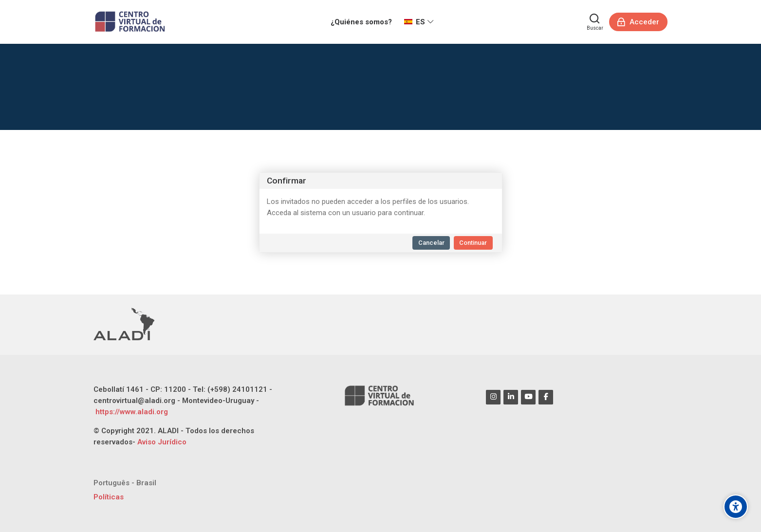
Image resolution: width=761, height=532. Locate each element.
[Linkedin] (511, 397)
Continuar (473, 243)
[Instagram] (493, 397)
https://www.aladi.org (131, 412)
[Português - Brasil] (125, 483)
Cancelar (431, 243)
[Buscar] (595, 22)
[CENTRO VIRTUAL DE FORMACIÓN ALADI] (131, 22)
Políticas (109, 497)
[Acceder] (639, 22)
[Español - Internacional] (419, 22)
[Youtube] (528, 397)
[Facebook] (546, 397)
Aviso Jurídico (162, 442)
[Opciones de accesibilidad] (736, 507)
